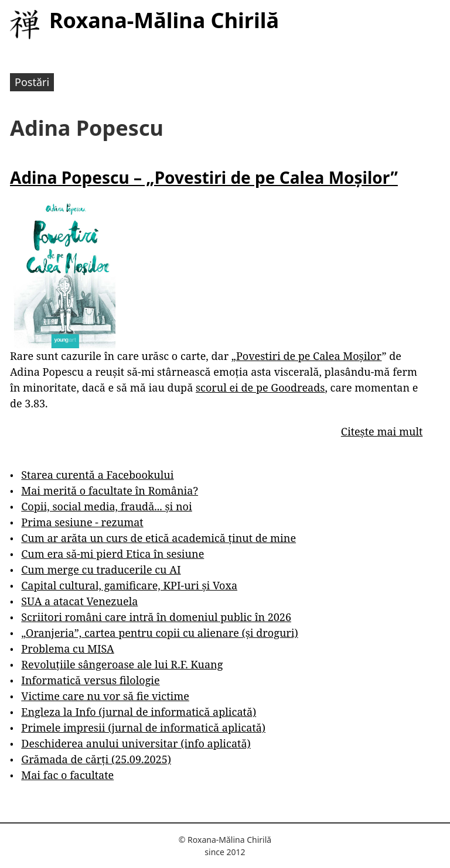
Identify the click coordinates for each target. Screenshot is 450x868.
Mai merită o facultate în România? (110, 490)
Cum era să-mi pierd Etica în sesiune (112, 554)
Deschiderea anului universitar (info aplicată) (136, 743)
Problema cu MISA (67, 649)
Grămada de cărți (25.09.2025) (96, 759)
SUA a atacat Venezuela (79, 601)
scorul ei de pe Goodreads (260, 387)
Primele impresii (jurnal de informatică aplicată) (143, 728)
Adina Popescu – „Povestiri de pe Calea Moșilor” (204, 177)
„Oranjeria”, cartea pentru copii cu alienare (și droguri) (159, 633)
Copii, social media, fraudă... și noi (106, 506)
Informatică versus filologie (90, 680)
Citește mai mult (382, 431)
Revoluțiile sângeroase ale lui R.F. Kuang (122, 664)
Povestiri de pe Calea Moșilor (309, 356)
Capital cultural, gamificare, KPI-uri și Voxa (129, 585)
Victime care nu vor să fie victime (105, 696)
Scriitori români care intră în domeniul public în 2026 (156, 617)
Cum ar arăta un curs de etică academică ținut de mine (158, 538)
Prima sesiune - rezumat (82, 522)
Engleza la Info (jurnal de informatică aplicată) (139, 712)
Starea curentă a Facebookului (97, 475)
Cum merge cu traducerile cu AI (101, 569)
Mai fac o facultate (67, 775)
